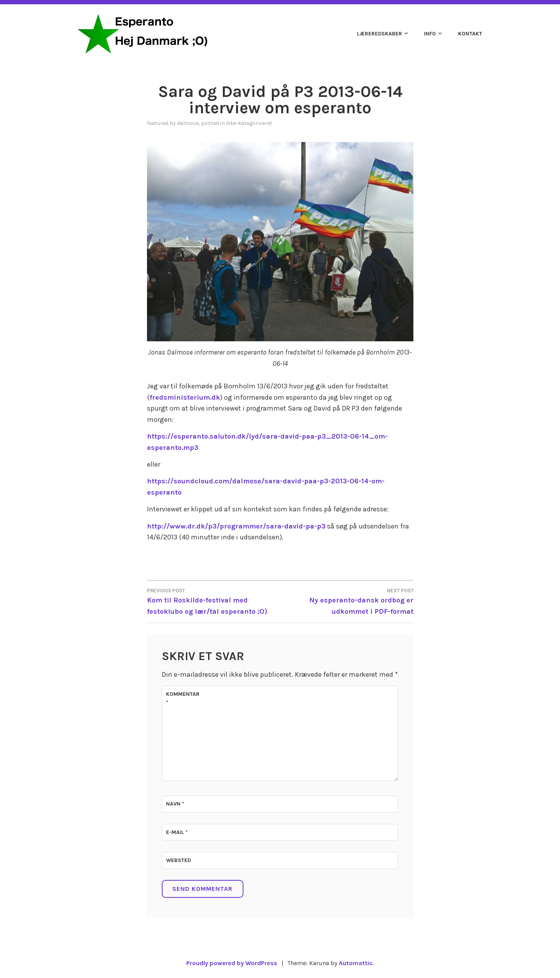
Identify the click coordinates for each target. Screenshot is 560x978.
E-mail (177, 832)
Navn (175, 804)
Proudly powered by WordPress (232, 963)
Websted (178, 860)
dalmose (188, 123)
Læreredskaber (380, 34)
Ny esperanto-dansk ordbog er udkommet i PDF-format (347, 601)
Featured (158, 123)
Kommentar (183, 698)
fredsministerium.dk (185, 397)
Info (430, 34)
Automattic (356, 963)
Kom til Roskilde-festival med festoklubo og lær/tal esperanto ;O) (214, 601)
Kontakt (470, 34)
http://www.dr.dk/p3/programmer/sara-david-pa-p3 (236, 526)
